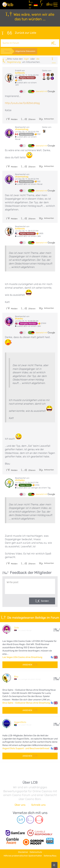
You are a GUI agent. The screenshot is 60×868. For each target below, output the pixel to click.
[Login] (48, 5)
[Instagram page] (30, 820)
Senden (45, 601)
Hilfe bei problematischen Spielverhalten (23, 856)
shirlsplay (20, 480)
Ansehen (30, 665)
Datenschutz (36, 852)
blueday (19, 319)
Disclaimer (23, 852)
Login (27, 59)
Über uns (20, 805)
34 (56, 629)
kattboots (20, 73)
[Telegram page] (21, 820)
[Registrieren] (42, 5)
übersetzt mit (45, 92)
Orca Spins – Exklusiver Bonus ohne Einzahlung (26, 703)
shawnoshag (22, 129)
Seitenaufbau (50, 856)
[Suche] (53, 43)
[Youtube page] (39, 820)
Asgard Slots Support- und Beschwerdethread (26, 748)
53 (56, 723)
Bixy (16, 677)
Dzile (17, 628)
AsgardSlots (20, 722)
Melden (12, 119)
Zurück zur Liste (19, 33)
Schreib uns (38, 805)
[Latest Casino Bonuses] (8, 5)
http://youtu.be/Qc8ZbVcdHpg (22, 103)
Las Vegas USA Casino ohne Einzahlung (22, 657)
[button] (54, 657)
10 (56, 678)
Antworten (49, 119)
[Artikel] (30, 5)
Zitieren (28, 119)
